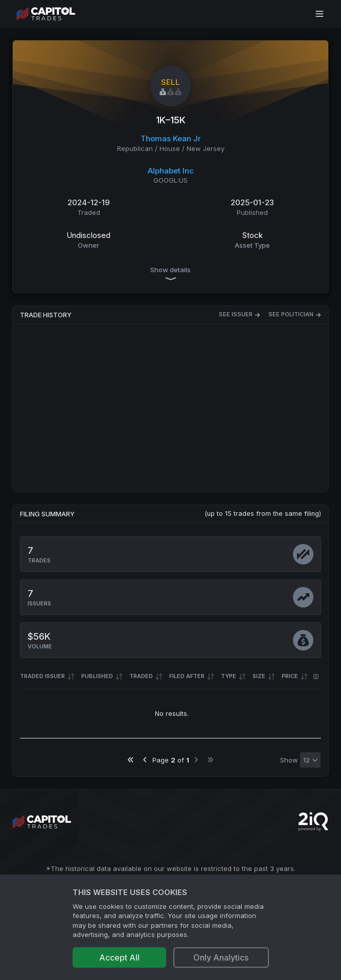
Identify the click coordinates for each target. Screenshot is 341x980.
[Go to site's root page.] (57, 14)
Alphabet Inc (171, 171)
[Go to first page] (131, 760)
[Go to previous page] (145, 760)
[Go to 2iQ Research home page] (313, 822)
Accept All (119, 957)
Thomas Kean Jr (171, 138)
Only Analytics (221, 957)
